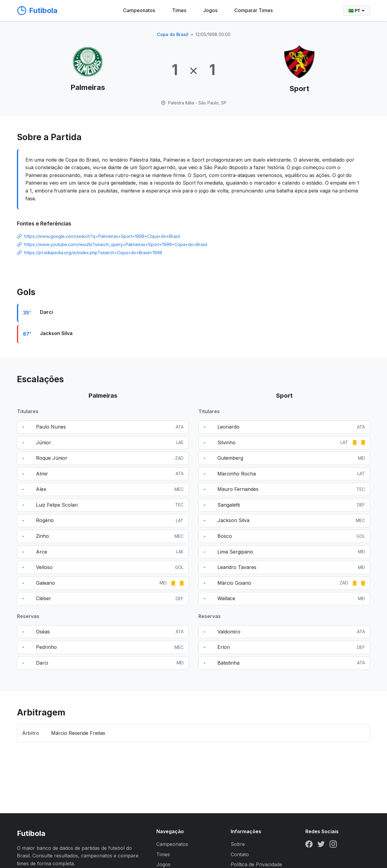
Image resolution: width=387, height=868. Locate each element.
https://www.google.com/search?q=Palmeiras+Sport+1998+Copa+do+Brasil (102, 236)
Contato (240, 854)
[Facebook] (309, 845)
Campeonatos (139, 10)
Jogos (210, 10)
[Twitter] (321, 845)
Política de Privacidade (256, 864)
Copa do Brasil (173, 34)
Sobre (238, 844)
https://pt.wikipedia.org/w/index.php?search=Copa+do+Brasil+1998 (93, 253)
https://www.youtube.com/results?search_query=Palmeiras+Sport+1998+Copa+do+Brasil (116, 244)
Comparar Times (254, 10)
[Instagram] (333, 845)
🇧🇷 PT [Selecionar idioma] (357, 11)
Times (179, 10)
